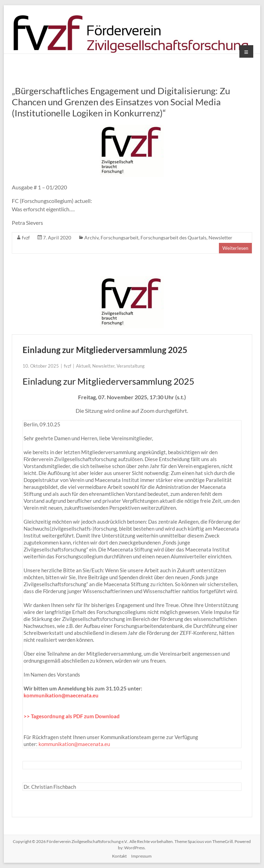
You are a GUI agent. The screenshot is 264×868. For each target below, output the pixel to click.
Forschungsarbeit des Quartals (173, 238)
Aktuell (83, 366)
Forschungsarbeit (120, 238)
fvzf (26, 238)
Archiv (91, 238)
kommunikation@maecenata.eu (61, 695)
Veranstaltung (131, 366)
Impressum (141, 856)
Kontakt (119, 856)
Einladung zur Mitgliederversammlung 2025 (105, 350)
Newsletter (220, 238)
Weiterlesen (235, 248)
